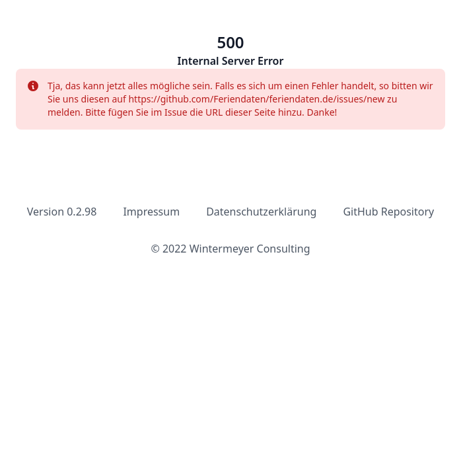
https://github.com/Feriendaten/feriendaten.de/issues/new (258, 99)
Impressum (151, 212)
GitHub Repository (388, 212)
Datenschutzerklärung (261, 212)
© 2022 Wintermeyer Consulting (230, 249)
